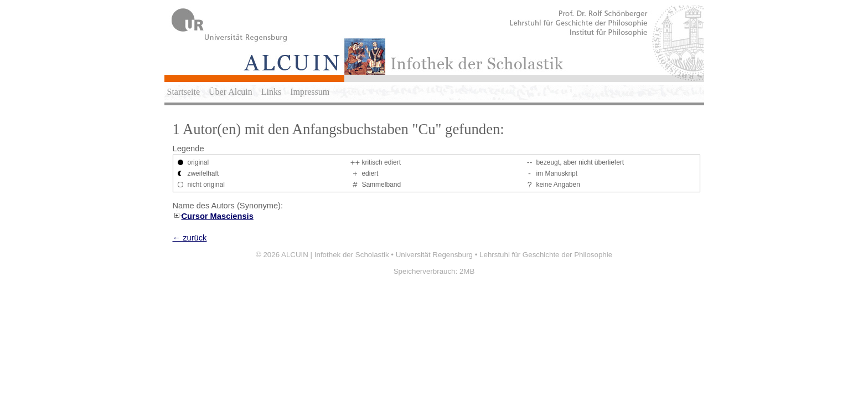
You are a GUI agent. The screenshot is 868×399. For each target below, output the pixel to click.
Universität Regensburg (434, 255)
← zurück (190, 238)
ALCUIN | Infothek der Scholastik (335, 255)
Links (271, 92)
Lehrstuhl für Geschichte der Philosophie (546, 255)
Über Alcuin (231, 92)
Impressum (310, 92)
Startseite (184, 92)
